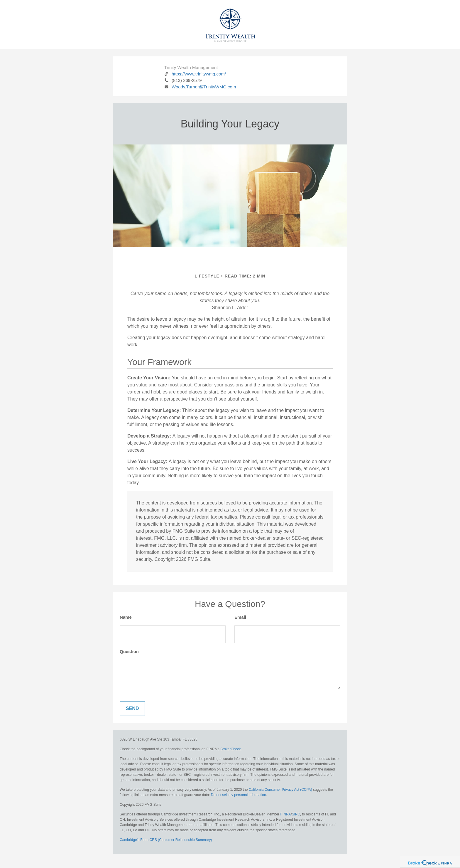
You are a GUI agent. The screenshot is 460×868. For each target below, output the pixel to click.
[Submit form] (132, 709)
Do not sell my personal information (239, 795)
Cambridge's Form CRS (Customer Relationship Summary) (166, 840)
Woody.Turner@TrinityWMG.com (200, 87)
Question (129, 651)
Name (126, 617)
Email (240, 617)
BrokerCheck (230, 749)
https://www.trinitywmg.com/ (195, 74)
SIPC (296, 814)
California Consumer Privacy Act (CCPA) (280, 790)
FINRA (285, 814)
